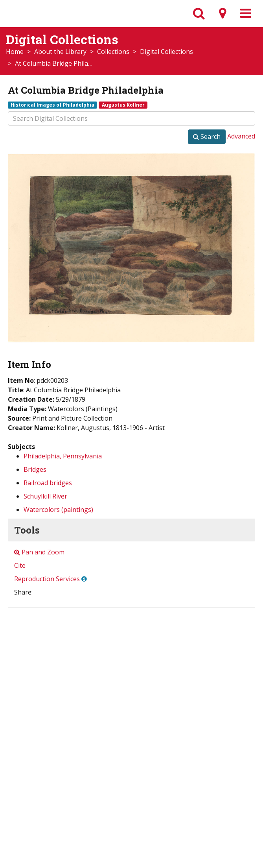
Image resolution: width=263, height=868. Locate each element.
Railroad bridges (48, 483)
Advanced (241, 136)
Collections (113, 52)
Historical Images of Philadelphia (52, 105)
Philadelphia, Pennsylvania (63, 456)
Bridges (35, 469)
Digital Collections (166, 52)
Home (15, 52)
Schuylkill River (45, 496)
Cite (20, 565)
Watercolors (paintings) (58, 510)
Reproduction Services (47, 579)
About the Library (60, 52)
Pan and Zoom (39, 552)
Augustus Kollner (123, 105)
